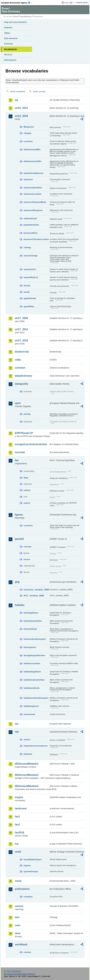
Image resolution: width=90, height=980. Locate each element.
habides (20, 605)
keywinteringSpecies (34, 173)
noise (18, 881)
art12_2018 (21, 116)
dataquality (22, 384)
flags (26, 478)
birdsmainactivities (33, 621)
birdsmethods (30, 629)
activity (27, 414)
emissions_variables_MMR (36, 590)
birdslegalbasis (31, 613)
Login (67, 3)
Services (8, 55)
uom (18, 925)
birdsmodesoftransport (35, 639)
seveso (19, 906)
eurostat (20, 452)
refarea (27, 490)
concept (27, 547)
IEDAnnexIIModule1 (27, 764)
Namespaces (10, 60)
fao (17, 460)
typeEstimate (30, 298)
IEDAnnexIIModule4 (27, 786)
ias (17, 724)
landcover (21, 808)
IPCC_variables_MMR (34, 596)
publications (22, 889)
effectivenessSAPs (33, 161)
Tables (7, 33)
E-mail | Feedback (12, 971)
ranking (27, 247)
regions (27, 865)
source (27, 559)
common (20, 368)
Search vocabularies (18, 91)
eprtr (18, 403)
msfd (18, 852)
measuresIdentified (33, 188)
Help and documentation (15, 22)
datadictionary (23, 376)
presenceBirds (31, 233)
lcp (17, 844)
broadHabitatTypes (33, 859)
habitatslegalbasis (32, 672)
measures (28, 179)
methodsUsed (30, 218)
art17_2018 (21, 340)
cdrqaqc (27, 133)
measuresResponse (33, 210)
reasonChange (31, 256)
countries (28, 141)
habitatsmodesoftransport (36, 698)
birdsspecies (30, 647)
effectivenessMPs (32, 150)
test (17, 917)
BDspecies (29, 127)
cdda (18, 360)
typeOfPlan (29, 306)
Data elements (11, 38)
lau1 (17, 816)
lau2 (17, 825)
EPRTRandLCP (24, 433)
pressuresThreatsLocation (36, 239)
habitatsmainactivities (34, 680)
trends (27, 292)
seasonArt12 (30, 269)
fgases (19, 515)
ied (17, 732)
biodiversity (22, 352)
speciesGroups (31, 871)
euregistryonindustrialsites (31, 444)
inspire (19, 797)
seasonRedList (31, 277)
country (27, 952)
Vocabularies (11, 49)
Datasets (8, 27)
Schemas (8, 44)
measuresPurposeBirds (35, 202)
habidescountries (32, 663)
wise (18, 933)
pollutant (28, 754)
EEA (17, 3)
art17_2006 (21, 318)
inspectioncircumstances (36, 746)
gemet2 (19, 539)
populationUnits (31, 225)
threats (27, 286)
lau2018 (20, 833)
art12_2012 (21, 108)
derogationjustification (34, 655)
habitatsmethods (32, 688)
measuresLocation (32, 194)
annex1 (27, 739)
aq (16, 100)
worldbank (21, 944)
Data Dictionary (26, 17)
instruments (29, 714)
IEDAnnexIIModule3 (27, 775)
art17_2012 (21, 329)
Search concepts (39, 91)
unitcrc (27, 503)
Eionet (16, 17)
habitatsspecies (31, 706)
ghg (17, 582)
